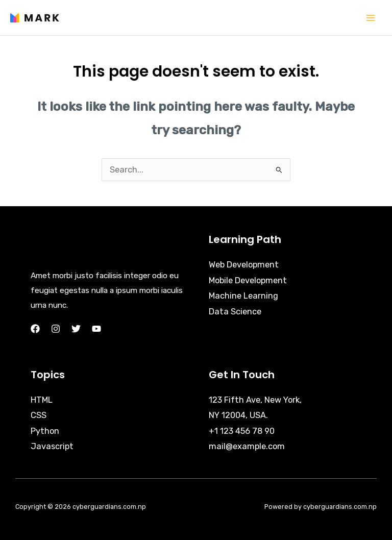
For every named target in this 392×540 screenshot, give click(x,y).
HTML (42, 400)
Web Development (244, 265)
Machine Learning (243, 296)
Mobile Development (248, 280)
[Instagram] (56, 329)
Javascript (52, 446)
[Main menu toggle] (370, 18)
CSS (39, 415)
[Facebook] (35, 329)
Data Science (235, 312)
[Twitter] (76, 329)
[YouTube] (96, 329)
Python (45, 431)
